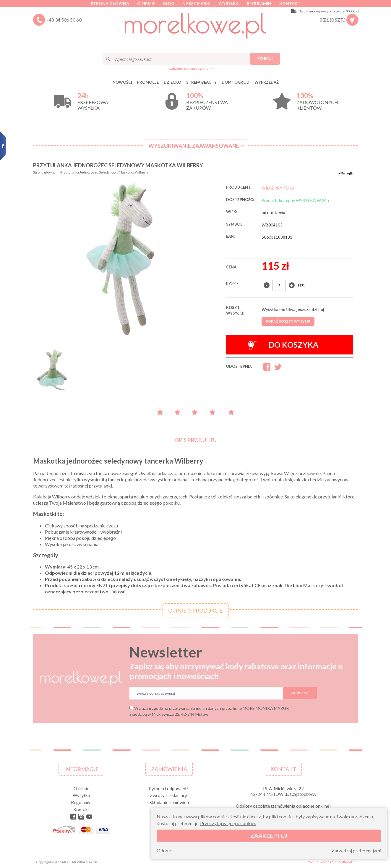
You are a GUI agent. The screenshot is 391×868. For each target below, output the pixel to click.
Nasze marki (196, 3)
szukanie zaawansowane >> (191, 68)
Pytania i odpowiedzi (169, 788)
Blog (169, 3)
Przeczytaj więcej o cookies (228, 823)
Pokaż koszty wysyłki (288, 321)
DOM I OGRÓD (236, 82)
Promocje (148, 82)
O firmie (146, 3)
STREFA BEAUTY (201, 82)
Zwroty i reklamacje (169, 795)
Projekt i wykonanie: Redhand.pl (331, 862)
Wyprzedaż (267, 82)
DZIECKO (172, 82)
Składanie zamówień (169, 802)
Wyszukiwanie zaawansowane (194, 146)
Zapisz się (300, 693)
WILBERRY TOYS (278, 188)
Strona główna (110, 3)
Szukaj (265, 59)
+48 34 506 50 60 (64, 20)
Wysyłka (229, 3)
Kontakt (290, 3)
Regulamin (259, 3)
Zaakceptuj (269, 836)
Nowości (122, 82)
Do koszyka (283, 345)
